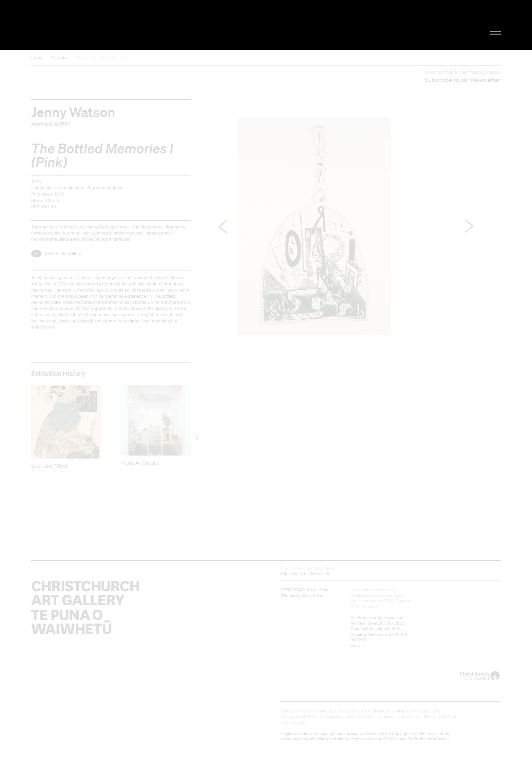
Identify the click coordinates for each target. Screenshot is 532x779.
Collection (60, 58)
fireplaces (175, 227)
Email (355, 645)
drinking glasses (148, 227)
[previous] (25, 437)
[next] (197, 437)
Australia (42, 124)
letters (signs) (159, 233)
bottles (66, 227)
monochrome (44, 239)
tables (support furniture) (106, 239)
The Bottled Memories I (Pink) (104, 58)
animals (50, 227)
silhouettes (69, 239)
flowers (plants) (46, 233)
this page (399, 739)
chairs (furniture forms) (107, 227)
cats (79, 227)
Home (37, 58)
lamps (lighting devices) (120, 233)
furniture (71, 233)
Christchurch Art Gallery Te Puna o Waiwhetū (103, 25)
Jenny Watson (73, 112)
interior (88, 233)
